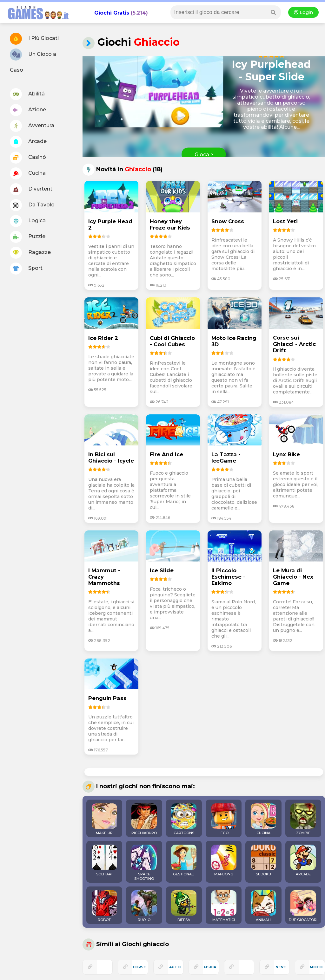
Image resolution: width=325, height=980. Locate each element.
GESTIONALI (184, 860)
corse (139, 967)
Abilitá (27, 94)
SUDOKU (263, 860)
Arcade (28, 142)
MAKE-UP (104, 819)
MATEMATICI (224, 906)
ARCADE (303, 860)
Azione (28, 110)
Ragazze (30, 253)
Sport (26, 269)
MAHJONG (224, 860)
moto (316, 967)
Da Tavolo (32, 205)
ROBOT (104, 906)
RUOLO (144, 906)
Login (303, 12)
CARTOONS (184, 819)
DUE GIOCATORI (303, 906)
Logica (28, 221)
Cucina (28, 173)
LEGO (224, 819)
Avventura (32, 126)
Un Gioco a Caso (33, 61)
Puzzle (28, 237)
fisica (210, 967)
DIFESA (184, 906)
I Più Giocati (34, 39)
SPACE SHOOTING (144, 863)
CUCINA (263, 819)
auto (175, 967)
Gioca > (204, 155)
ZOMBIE (303, 819)
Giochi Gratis (112, 13)
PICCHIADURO (144, 819)
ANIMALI (263, 906)
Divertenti (32, 189)
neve (281, 967)
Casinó (28, 158)
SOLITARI (104, 860)
